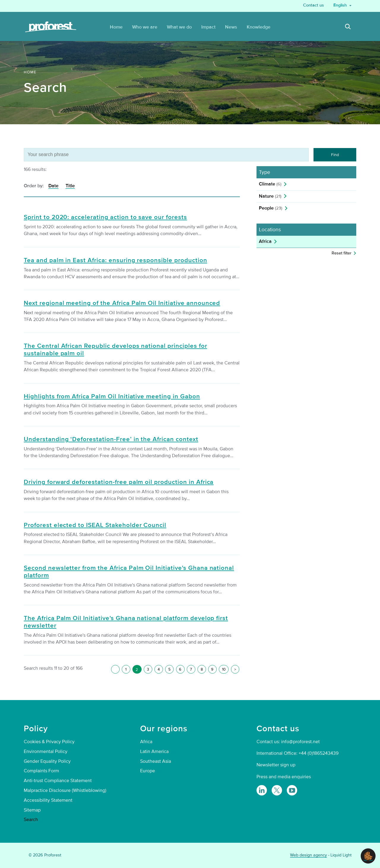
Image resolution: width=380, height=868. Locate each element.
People (271, 208)
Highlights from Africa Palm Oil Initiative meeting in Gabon (112, 397)
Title (70, 186)
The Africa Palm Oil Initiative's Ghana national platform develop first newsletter (126, 622)
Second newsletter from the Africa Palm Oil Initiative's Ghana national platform (129, 572)
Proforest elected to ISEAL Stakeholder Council (95, 525)
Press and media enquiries (284, 777)
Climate (270, 184)
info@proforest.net (300, 742)
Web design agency (308, 855)
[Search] (348, 27)
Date (53, 186)
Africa (265, 241)
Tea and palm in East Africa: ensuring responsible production (115, 260)
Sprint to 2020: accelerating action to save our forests (105, 217)
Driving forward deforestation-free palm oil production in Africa (119, 482)
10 (224, 669)
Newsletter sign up (276, 765)
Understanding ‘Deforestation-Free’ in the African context (111, 439)
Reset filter (342, 253)
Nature (270, 196)
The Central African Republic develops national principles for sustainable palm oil (115, 350)
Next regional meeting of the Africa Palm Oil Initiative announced (122, 303)
